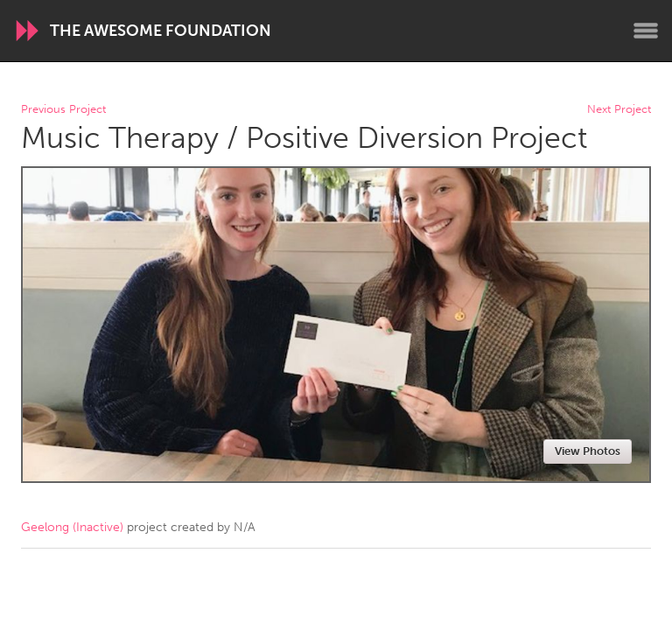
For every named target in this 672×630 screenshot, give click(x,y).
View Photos (588, 451)
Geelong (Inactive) (72, 527)
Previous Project (63, 110)
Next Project (619, 110)
